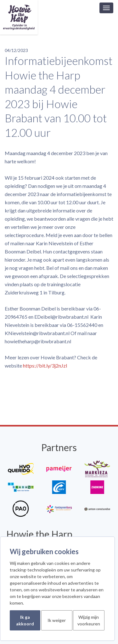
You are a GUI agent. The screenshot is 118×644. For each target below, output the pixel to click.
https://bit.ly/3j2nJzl (45, 366)
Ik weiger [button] (57, 620)
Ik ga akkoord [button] (25, 620)
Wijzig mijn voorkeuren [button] (89, 620)
